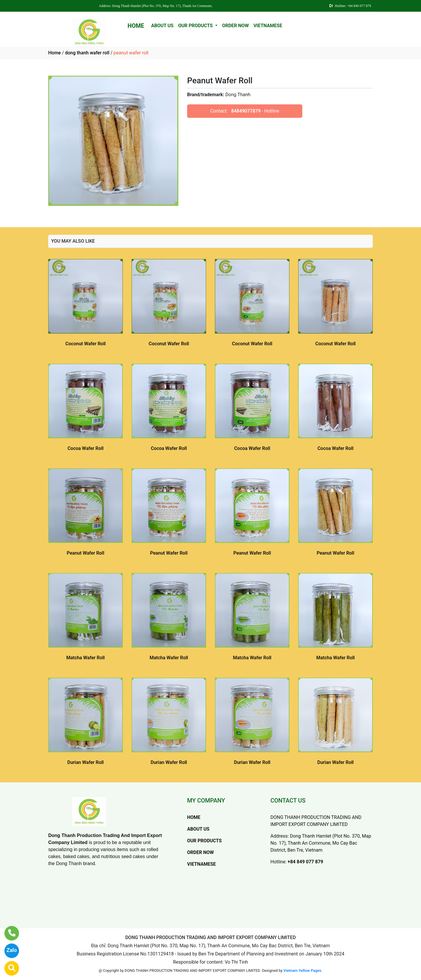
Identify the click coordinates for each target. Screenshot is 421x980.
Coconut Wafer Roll (86, 344)
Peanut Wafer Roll (85, 553)
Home (55, 53)
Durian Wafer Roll (86, 762)
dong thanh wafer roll (87, 53)
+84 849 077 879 (306, 862)
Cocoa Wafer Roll (86, 448)
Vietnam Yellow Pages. (303, 970)
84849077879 (246, 111)
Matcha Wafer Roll (86, 658)
